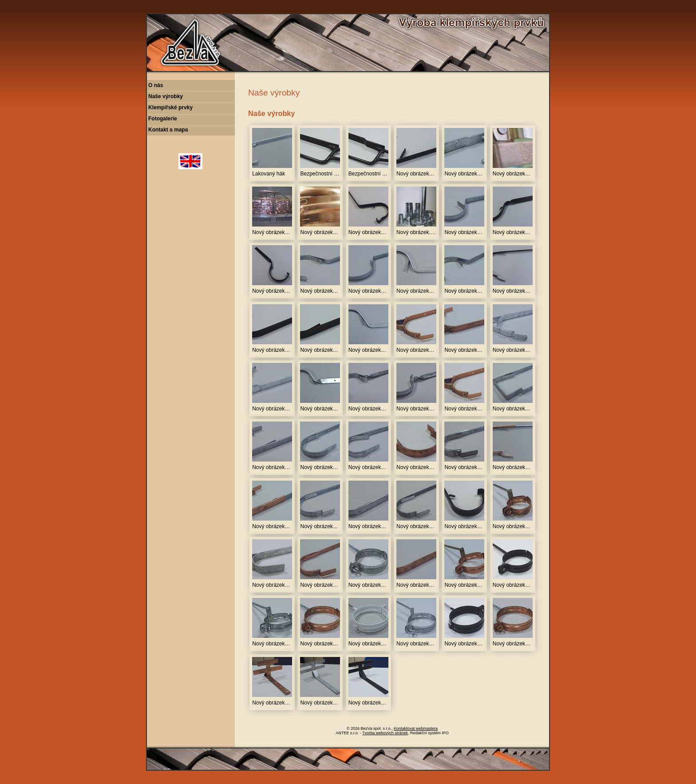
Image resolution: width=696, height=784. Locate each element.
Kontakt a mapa (168, 130)
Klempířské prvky (170, 107)
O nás (156, 85)
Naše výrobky (166, 96)
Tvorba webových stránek (385, 733)
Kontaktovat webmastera (416, 728)
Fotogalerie (163, 119)
